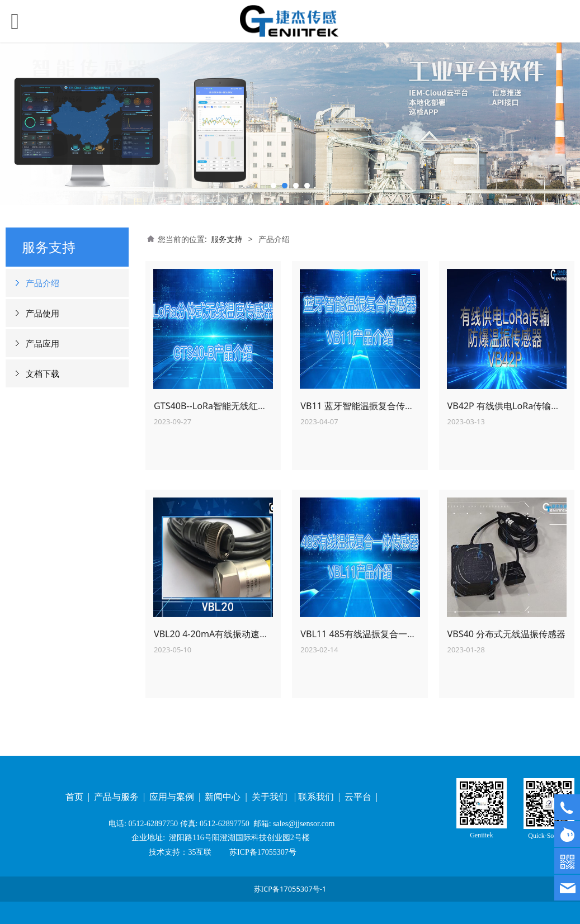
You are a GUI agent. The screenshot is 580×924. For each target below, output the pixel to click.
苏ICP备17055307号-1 (290, 889)
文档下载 (43, 373)
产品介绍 (43, 283)
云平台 (359, 797)
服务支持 (227, 239)
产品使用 (43, 313)
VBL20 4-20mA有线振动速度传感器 (225, 634)
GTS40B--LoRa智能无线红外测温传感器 (233, 406)
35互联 (200, 852)
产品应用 (43, 343)
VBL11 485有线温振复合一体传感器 (372, 634)
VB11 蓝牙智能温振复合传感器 (362, 406)
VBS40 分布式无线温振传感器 (507, 634)
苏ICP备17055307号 (261, 852)
